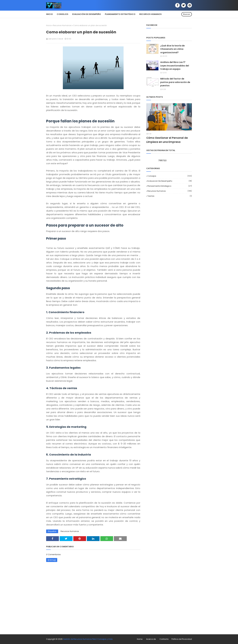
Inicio (49, 25)
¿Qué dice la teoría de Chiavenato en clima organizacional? (173, 49)
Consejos (170, 176)
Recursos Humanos (62, 25)
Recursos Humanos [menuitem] (150, 14)
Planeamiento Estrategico (170, 186)
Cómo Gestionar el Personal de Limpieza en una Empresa (167, 140)
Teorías (170, 196)
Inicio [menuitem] (49, 14)
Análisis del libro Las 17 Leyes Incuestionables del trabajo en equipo (175, 66)
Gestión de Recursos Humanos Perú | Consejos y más (88, 639)
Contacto (164, 639)
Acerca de (151, 639)
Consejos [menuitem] (63, 14)
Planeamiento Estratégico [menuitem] (120, 14)
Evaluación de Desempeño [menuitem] (87, 14)
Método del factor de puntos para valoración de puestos (175, 82)
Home (140, 639)
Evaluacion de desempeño (170, 181)
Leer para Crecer (56, 39)
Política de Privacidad (182, 639)
